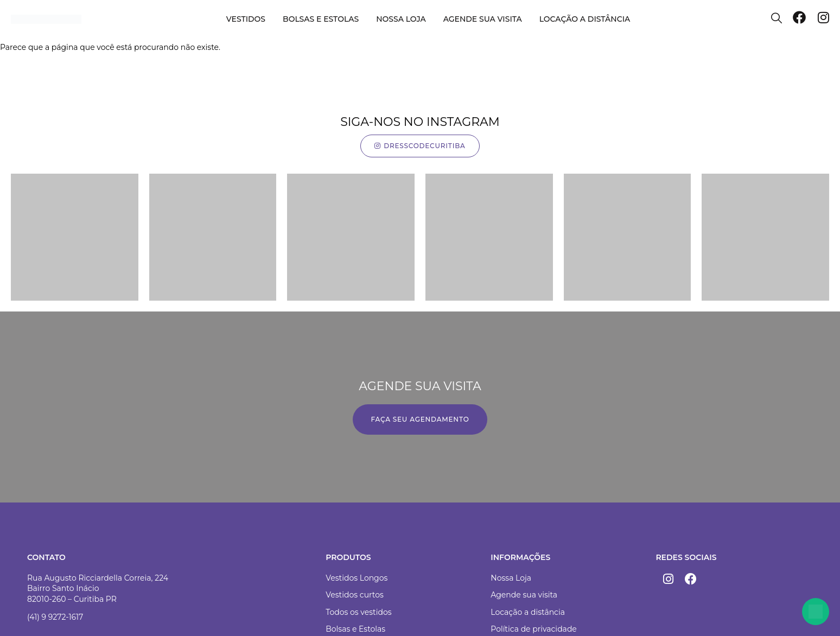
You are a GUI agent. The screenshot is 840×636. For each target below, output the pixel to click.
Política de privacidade (534, 629)
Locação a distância (585, 19)
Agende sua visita (483, 19)
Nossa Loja (511, 578)
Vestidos (246, 19)
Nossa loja (401, 19)
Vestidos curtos (355, 595)
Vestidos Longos (357, 578)
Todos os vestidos (358, 612)
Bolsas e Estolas (321, 19)
